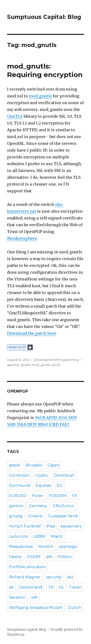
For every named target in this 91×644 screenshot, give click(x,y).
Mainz (57, 536)
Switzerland (31, 587)
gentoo (16, 506)
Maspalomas (21, 547)
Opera (15, 557)
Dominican (64, 475)
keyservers (71, 526)
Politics (65, 557)
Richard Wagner (25, 577)
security (54, 577)
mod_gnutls (40, 96)
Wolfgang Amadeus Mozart (36, 608)
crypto (42, 475)
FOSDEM (58, 496)
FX (75, 496)
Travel (75, 587)
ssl (54, 365)
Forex (38, 496)
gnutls (25, 365)
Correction (19, 475)
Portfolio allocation (27, 567)
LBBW (39, 536)
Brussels (34, 465)
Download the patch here (32, 333)
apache (13, 365)
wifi (34, 597)
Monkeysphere (22, 238)
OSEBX (34, 557)
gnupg (16, 516)
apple (15, 465)
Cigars (53, 465)
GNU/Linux (63, 506)
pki (49, 557)
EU (60, 485)
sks (70, 577)
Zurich (75, 608)
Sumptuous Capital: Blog (44, 17)
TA (51, 587)
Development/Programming (56, 360)
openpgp (68, 547)
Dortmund (20, 485)
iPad (51, 526)
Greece (35, 516)
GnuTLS (15, 116)
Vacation (17, 597)
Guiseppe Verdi (63, 516)
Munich (46, 547)
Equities (43, 485)
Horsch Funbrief (25, 526)
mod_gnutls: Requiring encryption (45, 70)
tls (58, 365)
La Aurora (18, 536)
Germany (38, 506)
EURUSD (18, 496)
